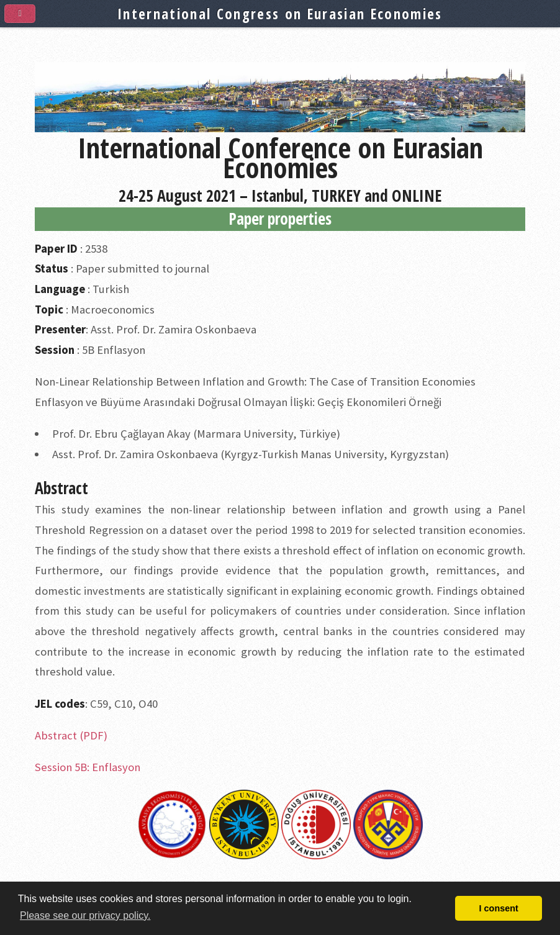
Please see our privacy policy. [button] (85, 915)
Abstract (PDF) (71, 735)
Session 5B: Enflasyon (88, 767)
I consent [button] (499, 908)
